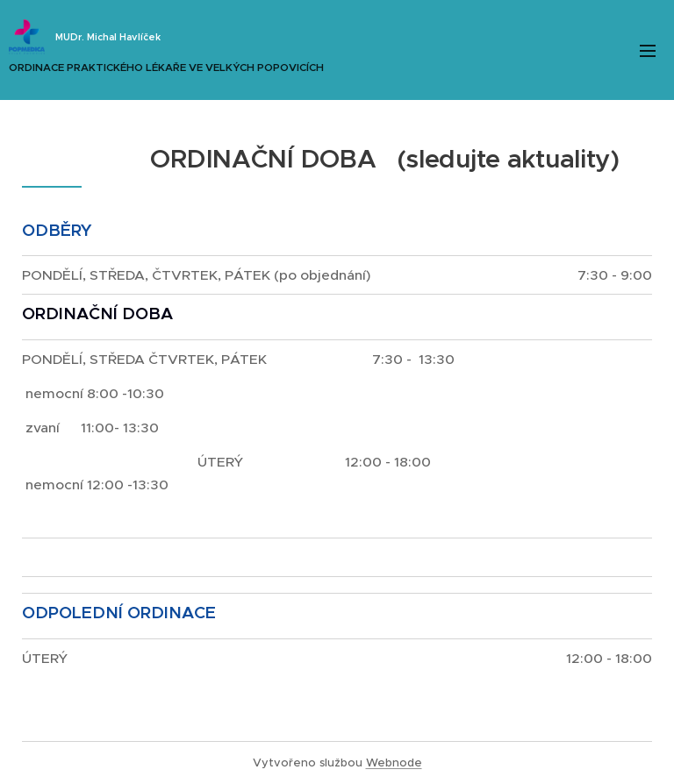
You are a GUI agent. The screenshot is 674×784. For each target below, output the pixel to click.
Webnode (394, 763)
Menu (648, 51)
